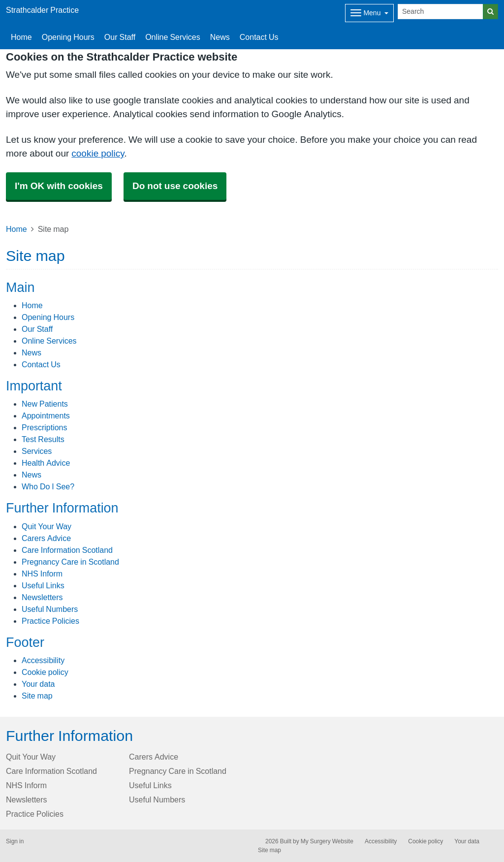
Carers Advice (46, 538)
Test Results (43, 439)
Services (37, 451)
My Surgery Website (327, 841)
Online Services (173, 37)
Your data (38, 684)
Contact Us (259, 37)
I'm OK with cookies (59, 186)
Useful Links (43, 585)
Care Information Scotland (67, 550)
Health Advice (46, 463)
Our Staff (120, 37)
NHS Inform (42, 574)
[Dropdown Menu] (369, 13)
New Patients (45, 404)
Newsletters (42, 597)
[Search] (441, 12)
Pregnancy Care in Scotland (70, 562)
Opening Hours (68, 37)
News (220, 37)
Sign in (15, 841)
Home (21, 37)
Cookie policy (45, 672)
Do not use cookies (175, 186)
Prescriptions (44, 427)
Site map (37, 696)
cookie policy (98, 153)
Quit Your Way (47, 526)
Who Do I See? (48, 486)
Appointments (46, 415)
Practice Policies (50, 621)
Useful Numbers (50, 609)
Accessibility (43, 660)
